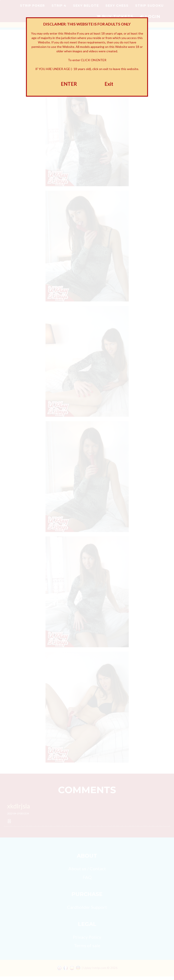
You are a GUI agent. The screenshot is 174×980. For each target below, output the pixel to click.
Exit (109, 84)
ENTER (69, 84)
